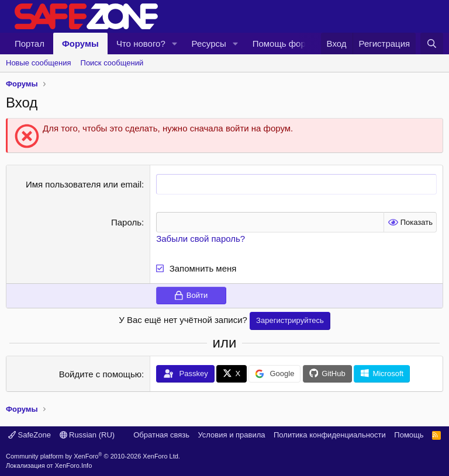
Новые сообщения (39, 63)
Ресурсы (209, 44)
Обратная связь (161, 435)
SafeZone (30, 435)
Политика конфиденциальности (330, 435)
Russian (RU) (87, 435)
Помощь (409, 435)
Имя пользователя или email (84, 184)
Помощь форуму (286, 44)
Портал (30, 44)
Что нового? (141, 44)
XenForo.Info (74, 465)
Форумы (80, 44)
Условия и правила (231, 435)
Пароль (126, 222)
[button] (175, 44)
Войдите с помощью (100, 374)
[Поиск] (432, 44)
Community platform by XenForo (93, 456)
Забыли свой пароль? (201, 239)
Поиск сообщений (112, 63)
